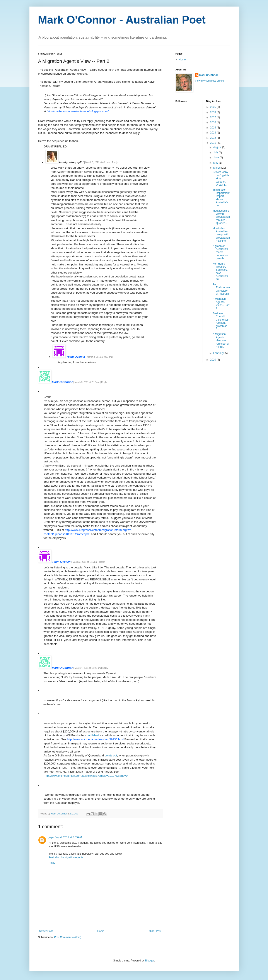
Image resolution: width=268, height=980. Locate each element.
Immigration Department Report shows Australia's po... (221, 198)
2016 (213, 122)
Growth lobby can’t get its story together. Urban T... (221, 178)
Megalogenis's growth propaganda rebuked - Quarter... (221, 217)
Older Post (155, 931)
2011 (213, 143)
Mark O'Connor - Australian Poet (122, 20)
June (216, 157)
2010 (213, 360)
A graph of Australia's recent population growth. (220, 252)
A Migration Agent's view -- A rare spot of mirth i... (221, 340)
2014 (213, 128)
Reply (52, 863)
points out (111, 755)
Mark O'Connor (209, 75)
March (217, 168)
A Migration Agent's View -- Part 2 (221, 304)
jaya (51, 837)
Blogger (150, 961)
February (219, 353)
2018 (213, 112)
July (216, 152)
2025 (213, 107)
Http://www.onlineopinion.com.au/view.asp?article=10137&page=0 (86, 776)
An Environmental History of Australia (221, 289)
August (218, 147)
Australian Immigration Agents (66, 857)
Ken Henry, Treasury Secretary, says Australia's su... (220, 272)
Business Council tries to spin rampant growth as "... (221, 321)
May (216, 163)
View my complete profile (209, 81)
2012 (213, 138)
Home (101, 931)
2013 (213, 133)
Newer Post (46, 931)
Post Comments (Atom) (68, 937)
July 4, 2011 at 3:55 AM (68, 837)
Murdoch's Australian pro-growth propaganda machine (221, 235)
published (93, 735)
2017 (213, 117)
